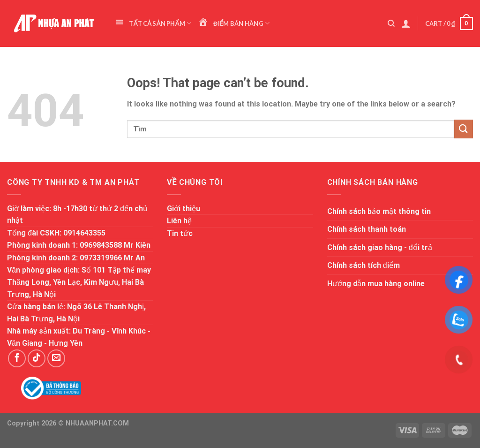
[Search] (391, 23)
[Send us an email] (56, 358)
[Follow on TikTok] (37, 358)
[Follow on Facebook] (17, 358)
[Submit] (464, 129)
